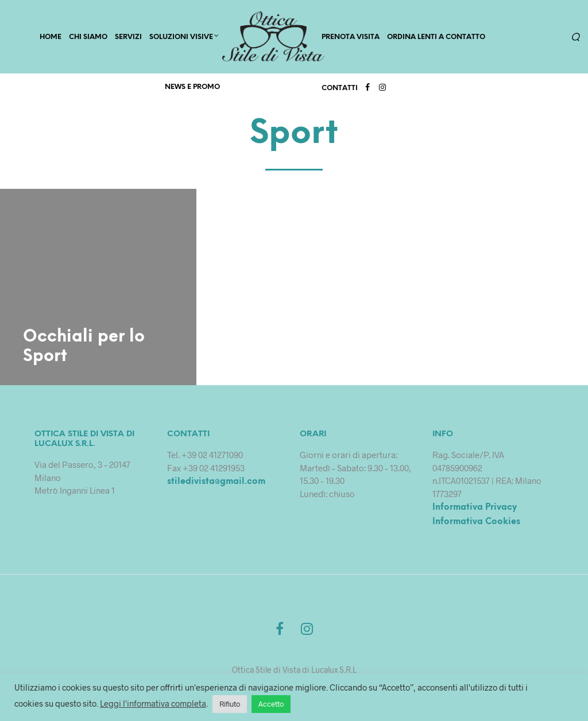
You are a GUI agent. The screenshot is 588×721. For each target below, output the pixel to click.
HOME (51, 38)
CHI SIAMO (88, 38)
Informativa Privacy (475, 509)
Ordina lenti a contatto (436, 38)
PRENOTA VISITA (351, 38)
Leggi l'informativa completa (153, 703)
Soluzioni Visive (181, 38)
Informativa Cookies (476, 524)
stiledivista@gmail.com (216, 483)
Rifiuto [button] (230, 704)
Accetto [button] (271, 704)
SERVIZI (128, 38)
